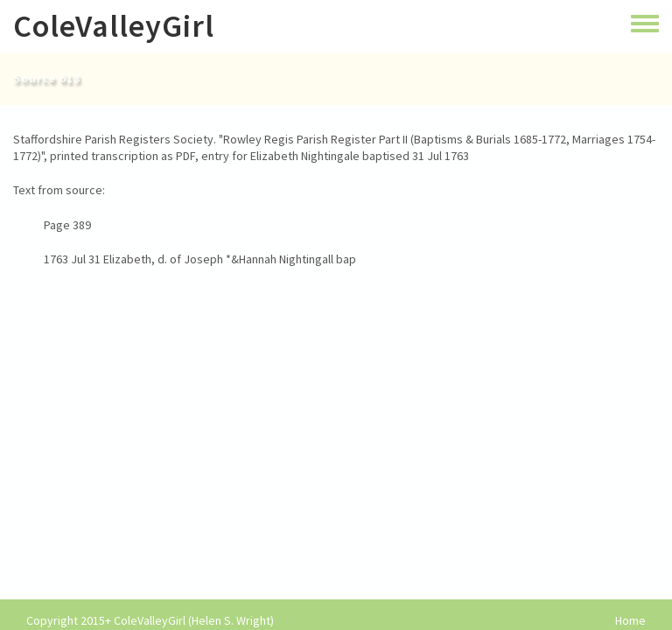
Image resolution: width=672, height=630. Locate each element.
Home (630, 621)
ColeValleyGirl (114, 26)
